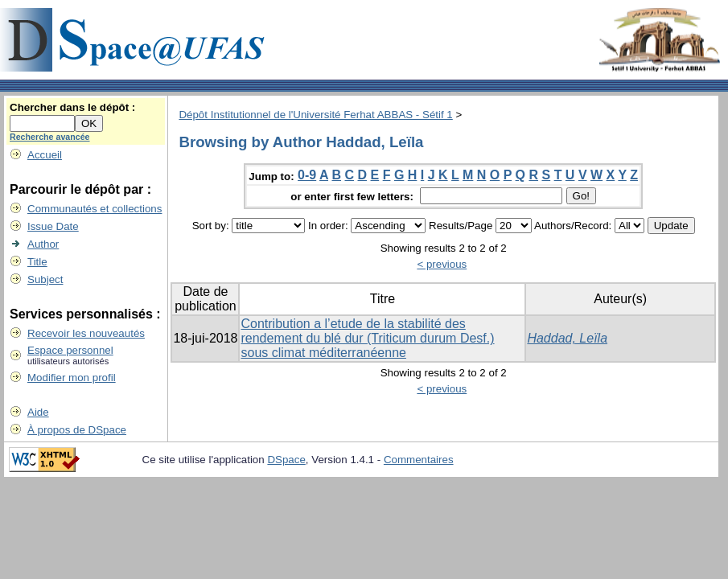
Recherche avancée (50, 137)
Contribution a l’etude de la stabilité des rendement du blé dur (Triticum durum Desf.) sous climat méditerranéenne (367, 338)
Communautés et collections (95, 209)
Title (37, 262)
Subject (45, 279)
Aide (38, 412)
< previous (442, 264)
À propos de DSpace (77, 430)
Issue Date (53, 226)
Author (43, 244)
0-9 (307, 175)
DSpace (286, 460)
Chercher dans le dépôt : (72, 107)
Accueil (45, 155)
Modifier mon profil (72, 378)
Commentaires (419, 460)
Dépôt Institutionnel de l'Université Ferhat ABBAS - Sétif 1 (315, 115)
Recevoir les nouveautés (86, 333)
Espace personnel (70, 350)
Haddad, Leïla (567, 338)
